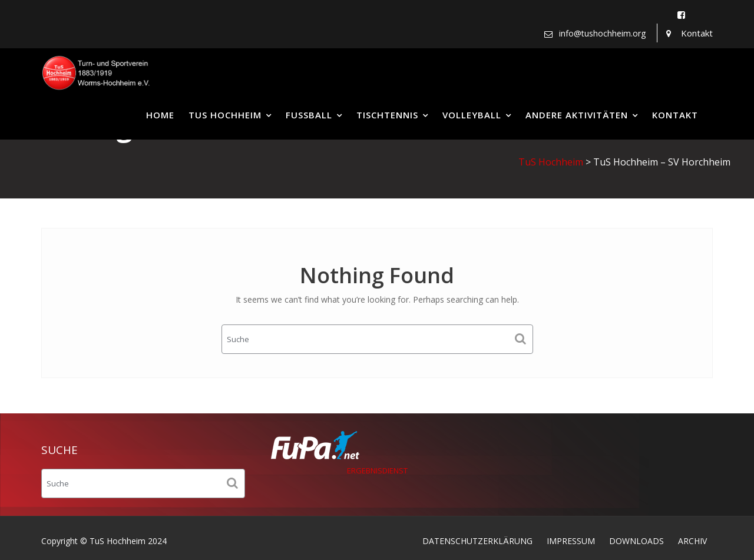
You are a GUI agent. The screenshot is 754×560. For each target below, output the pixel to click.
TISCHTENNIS (387, 115)
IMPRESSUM (571, 541)
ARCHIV (692, 541)
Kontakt (697, 33)
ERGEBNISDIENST (377, 470)
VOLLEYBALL (472, 115)
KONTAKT (675, 115)
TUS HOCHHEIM (225, 115)
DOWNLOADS (636, 541)
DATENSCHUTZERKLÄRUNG (477, 541)
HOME (160, 115)
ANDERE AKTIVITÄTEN (577, 115)
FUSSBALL (309, 115)
